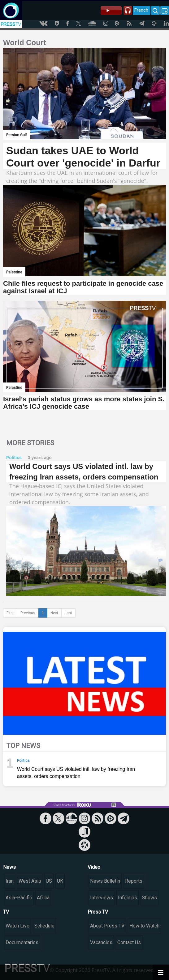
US (49, 881)
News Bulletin (105, 881)
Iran (10, 881)
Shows (149, 898)
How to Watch (144, 926)
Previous (28, 613)
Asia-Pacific (19, 898)
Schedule (44, 926)
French (141, 10)
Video (94, 867)
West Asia (30, 881)
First (10, 613)
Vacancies (101, 942)
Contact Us (129, 942)
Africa (43, 898)
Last (68, 613)
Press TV (98, 912)
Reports (134, 881)
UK (60, 881)
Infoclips (128, 898)
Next (54, 613)
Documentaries (22, 942)
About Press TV (107, 926)
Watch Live (17, 926)
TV (6, 912)
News (9, 867)
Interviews (102, 898)
